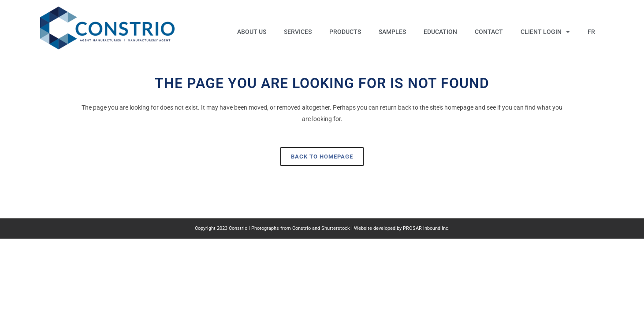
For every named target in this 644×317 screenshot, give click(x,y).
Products (345, 32)
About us (252, 32)
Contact (489, 32)
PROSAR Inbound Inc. (426, 228)
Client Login (545, 32)
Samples (392, 32)
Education (440, 32)
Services (298, 32)
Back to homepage (322, 157)
